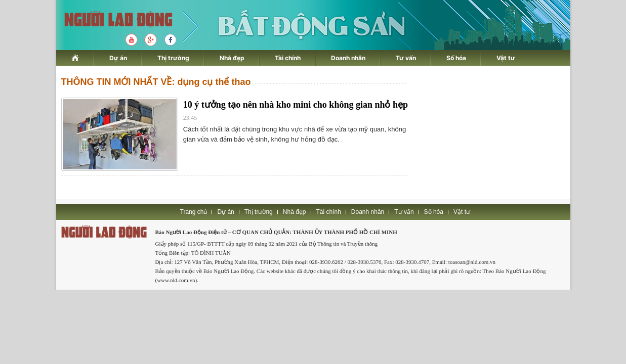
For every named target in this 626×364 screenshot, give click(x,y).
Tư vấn (406, 58)
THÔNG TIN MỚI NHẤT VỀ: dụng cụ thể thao (156, 82)
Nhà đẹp (232, 58)
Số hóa (456, 58)
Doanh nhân (348, 58)
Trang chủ (194, 212)
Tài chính (288, 58)
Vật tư (506, 58)
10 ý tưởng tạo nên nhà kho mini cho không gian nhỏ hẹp (296, 105)
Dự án (118, 58)
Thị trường (173, 58)
